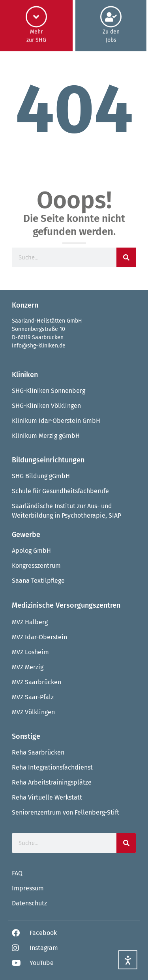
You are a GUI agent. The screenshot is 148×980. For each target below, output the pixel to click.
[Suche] (126, 257)
